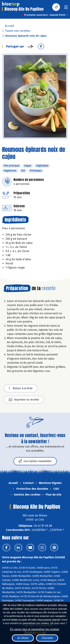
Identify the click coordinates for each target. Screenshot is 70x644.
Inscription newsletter (35, 461)
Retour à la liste (21, 388)
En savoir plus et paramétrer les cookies (35, 629)
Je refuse (23, 638)
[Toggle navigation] (66, 8)
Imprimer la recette (24, 400)
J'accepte (47, 638)
